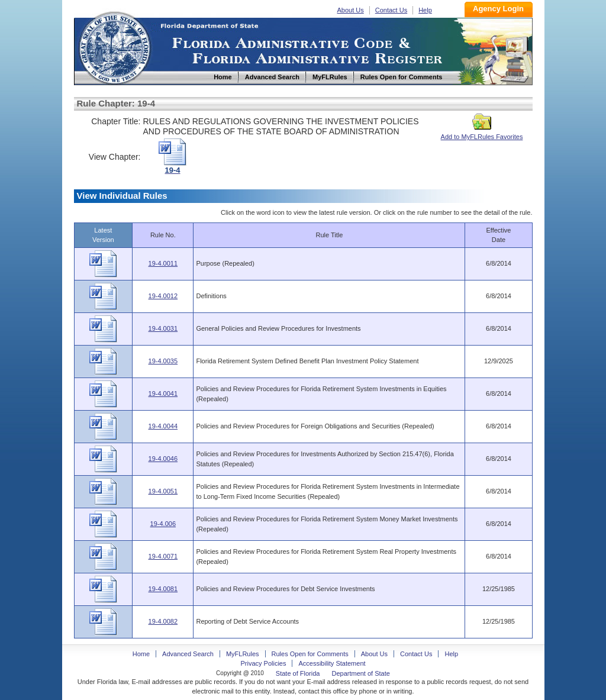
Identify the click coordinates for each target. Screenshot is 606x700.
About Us (351, 10)
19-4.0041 (163, 393)
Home (114, 46)
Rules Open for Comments (310, 654)
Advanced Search (188, 654)
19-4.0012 (163, 296)
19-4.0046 (163, 459)
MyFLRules (243, 654)
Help (425, 10)
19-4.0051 (163, 491)
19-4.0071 (163, 556)
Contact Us (391, 10)
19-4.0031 (163, 328)
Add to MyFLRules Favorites (482, 133)
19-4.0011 (163, 263)
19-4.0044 (163, 426)
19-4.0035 (163, 361)
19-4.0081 (163, 589)
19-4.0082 (163, 621)
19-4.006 (163, 524)
